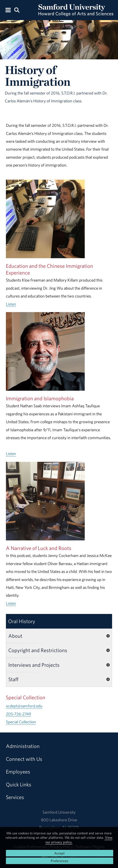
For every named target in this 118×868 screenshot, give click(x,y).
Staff (13, 679)
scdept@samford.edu (24, 706)
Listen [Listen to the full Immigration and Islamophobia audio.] (11, 454)
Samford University (59, 812)
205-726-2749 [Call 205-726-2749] (18, 714)
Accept (59, 853)
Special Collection (21, 722)
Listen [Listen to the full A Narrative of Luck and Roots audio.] (11, 603)
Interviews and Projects (34, 665)
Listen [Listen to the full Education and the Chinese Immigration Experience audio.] (11, 304)
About (15, 636)
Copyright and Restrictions (38, 650)
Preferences (60, 861)
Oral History (22, 621)
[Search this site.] (17, 10)
